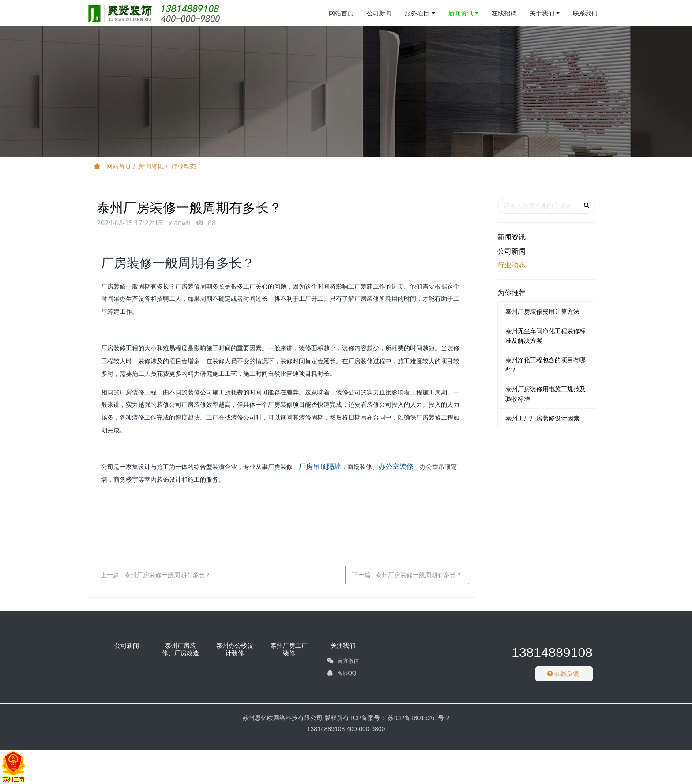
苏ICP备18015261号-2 (418, 718)
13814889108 (552, 652)
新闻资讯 (151, 166)
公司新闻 (511, 251)
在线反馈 (563, 674)
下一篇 (407, 575)
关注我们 (343, 645)
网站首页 (341, 13)
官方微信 (343, 662)
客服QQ (342, 675)
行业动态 (184, 166)
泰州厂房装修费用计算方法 (542, 311)
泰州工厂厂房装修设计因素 (542, 418)
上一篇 (156, 575)
